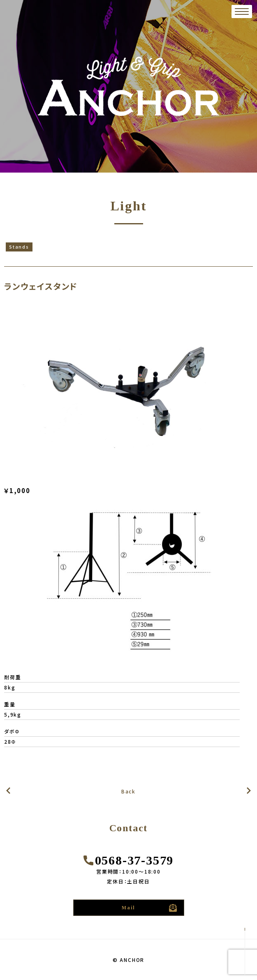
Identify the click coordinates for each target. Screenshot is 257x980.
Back (128, 791)
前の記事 (249, 791)
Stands (19, 247)
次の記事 (8, 791)
